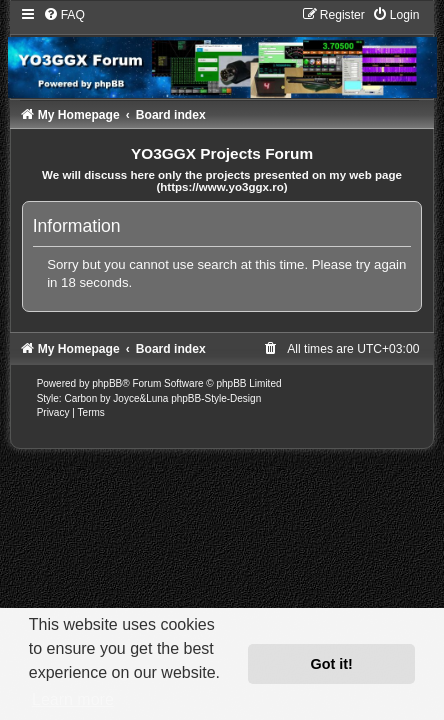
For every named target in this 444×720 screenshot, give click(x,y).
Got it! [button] (332, 664)
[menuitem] (64, 15)
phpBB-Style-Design (216, 398)
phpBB (107, 383)
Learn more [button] (73, 699)
